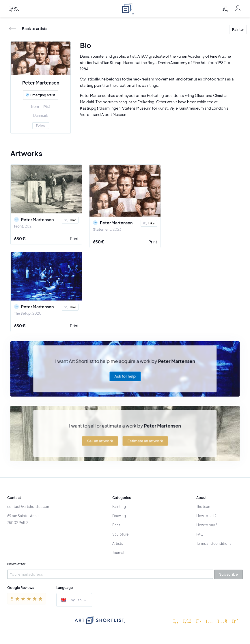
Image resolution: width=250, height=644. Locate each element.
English (74, 600)
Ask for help (125, 376)
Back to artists (35, 29)
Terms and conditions (214, 543)
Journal (118, 553)
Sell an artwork (100, 441)
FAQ (200, 534)
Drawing (119, 516)
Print (74, 239)
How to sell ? (206, 516)
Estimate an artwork (145, 441)
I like (70, 220)
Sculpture (120, 534)
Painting (119, 507)
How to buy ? (207, 525)
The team (204, 507)
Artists (118, 543)
